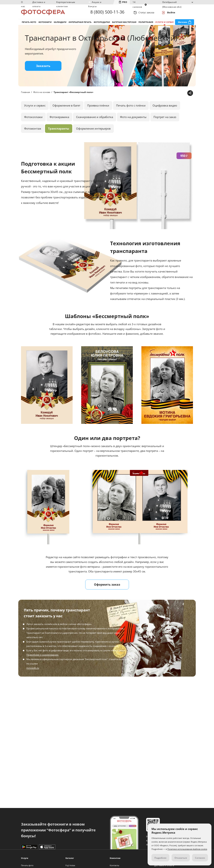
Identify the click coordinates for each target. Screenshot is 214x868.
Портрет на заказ (165, 119)
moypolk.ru (33, 670)
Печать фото (29, 24)
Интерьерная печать (80, 24)
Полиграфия (146, 24)
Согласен (200, 858)
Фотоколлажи (33, 119)
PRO (125, 2)
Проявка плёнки (98, 108)
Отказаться (181, 858)
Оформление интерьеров (93, 131)
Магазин (183, 24)
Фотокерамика (59, 119)
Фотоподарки (102, 24)
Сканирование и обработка (95, 119)
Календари (60, 24)
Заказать (43, 68)
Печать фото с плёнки (131, 108)
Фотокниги (45, 24)
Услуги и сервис (165, 24)
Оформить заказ (107, 587)
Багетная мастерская (124, 24)
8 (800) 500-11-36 (107, 12)
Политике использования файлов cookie (187, 849)
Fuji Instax (70, 865)
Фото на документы (133, 119)
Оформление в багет (66, 108)
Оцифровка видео (165, 108)
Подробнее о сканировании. (43, 657)
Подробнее (160, 858)
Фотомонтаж (33, 131)
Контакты (114, 865)
